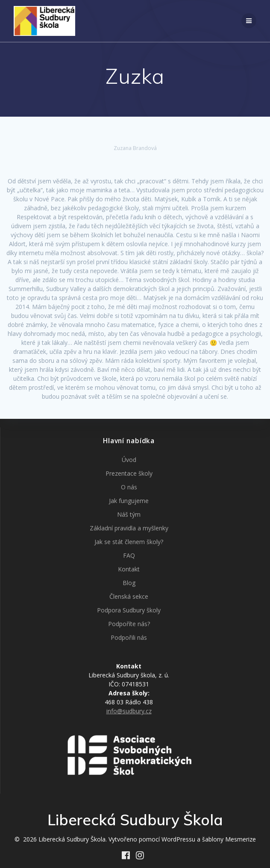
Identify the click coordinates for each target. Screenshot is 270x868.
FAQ (129, 555)
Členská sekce (129, 596)
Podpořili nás (129, 637)
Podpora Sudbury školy (129, 610)
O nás (129, 487)
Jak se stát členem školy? (129, 542)
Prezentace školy (129, 473)
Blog (129, 583)
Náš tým (129, 514)
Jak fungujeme (129, 501)
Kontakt (129, 569)
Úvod (129, 460)
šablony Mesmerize (229, 839)
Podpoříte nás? (129, 624)
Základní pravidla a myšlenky (129, 528)
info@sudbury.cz (129, 711)
